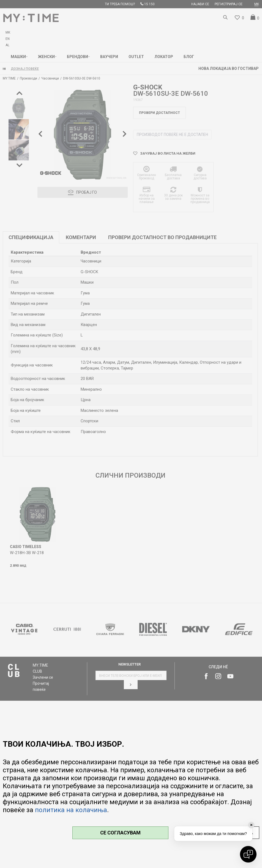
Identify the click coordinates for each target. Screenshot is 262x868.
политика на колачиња (71, 810)
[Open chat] (248, 854)
